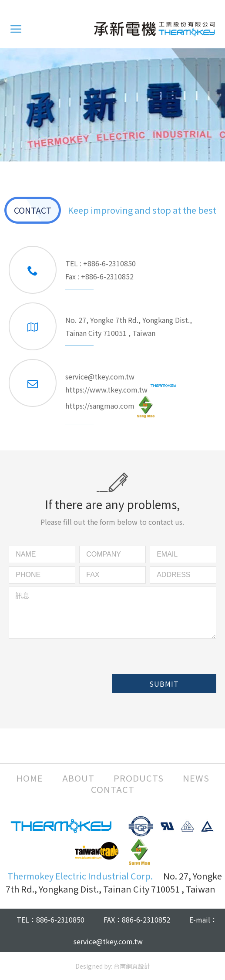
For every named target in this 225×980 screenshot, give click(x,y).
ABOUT (78, 778)
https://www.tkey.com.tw (121, 389)
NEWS (196, 778)
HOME (30, 778)
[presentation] (75, 674)
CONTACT (113, 789)
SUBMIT (164, 684)
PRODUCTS (139, 778)
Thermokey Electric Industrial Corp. (154, 29)
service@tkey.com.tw (100, 376)
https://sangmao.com (110, 407)
